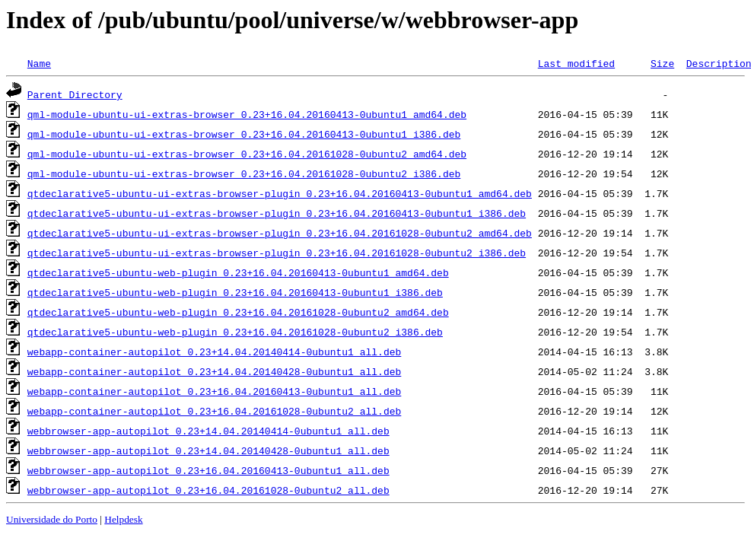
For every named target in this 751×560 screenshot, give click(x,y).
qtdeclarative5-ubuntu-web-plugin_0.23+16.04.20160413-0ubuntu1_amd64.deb (238, 272)
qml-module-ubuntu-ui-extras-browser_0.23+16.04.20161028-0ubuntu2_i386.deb (244, 173)
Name (39, 63)
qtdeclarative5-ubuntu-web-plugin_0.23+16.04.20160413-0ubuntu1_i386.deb (235, 292)
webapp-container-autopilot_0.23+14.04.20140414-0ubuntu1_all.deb (214, 352)
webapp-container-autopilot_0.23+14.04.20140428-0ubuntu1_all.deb (214, 371)
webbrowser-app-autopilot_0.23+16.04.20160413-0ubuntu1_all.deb (208, 470)
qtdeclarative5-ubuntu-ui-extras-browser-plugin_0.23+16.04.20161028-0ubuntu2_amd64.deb (280, 233)
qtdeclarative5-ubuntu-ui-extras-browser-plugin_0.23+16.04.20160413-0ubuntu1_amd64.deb (280, 193)
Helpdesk (123, 519)
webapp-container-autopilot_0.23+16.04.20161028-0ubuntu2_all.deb (214, 411)
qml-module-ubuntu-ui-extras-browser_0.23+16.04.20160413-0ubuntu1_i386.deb (244, 134)
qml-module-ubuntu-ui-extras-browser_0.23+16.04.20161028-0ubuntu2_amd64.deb (247, 154)
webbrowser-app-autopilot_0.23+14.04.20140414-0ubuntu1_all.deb (208, 431)
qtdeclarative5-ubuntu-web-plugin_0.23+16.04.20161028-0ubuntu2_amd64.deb (238, 312)
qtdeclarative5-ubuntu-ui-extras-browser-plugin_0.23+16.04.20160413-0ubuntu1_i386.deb (277, 213)
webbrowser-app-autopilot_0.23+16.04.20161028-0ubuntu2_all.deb (208, 490)
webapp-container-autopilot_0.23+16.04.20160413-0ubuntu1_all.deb (214, 391)
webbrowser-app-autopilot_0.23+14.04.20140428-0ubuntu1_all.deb (208, 450)
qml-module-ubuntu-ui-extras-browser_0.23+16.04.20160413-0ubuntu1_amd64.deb (247, 114)
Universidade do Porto (52, 519)
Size (662, 63)
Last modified (576, 63)
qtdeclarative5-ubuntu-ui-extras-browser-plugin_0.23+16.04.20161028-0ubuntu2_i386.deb (277, 253)
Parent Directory (75, 94)
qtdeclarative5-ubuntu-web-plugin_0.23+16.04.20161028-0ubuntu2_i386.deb (235, 332)
